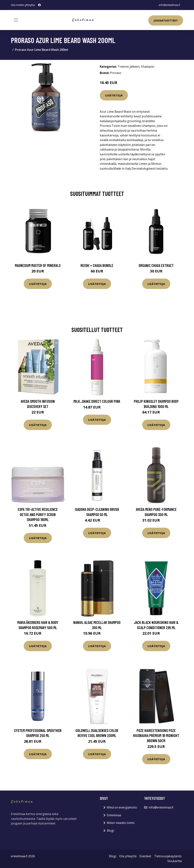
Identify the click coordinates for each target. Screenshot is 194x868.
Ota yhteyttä (128, 856)
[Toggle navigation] (16, 20)
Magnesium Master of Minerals (38, 265)
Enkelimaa (114, 815)
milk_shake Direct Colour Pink (97, 401)
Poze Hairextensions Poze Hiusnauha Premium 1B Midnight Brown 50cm (156, 735)
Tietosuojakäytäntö (168, 856)
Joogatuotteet (166, 20)
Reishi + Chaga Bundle (97, 265)
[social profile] (39, 5)
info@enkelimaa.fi (169, 5)
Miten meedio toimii (121, 823)
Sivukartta (174, 861)
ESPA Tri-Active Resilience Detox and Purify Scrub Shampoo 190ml (38, 514)
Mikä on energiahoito (122, 807)
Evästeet (145, 856)
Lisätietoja (114, 95)
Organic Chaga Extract (156, 265)
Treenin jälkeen (129, 67)
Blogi (110, 831)
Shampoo (148, 67)
